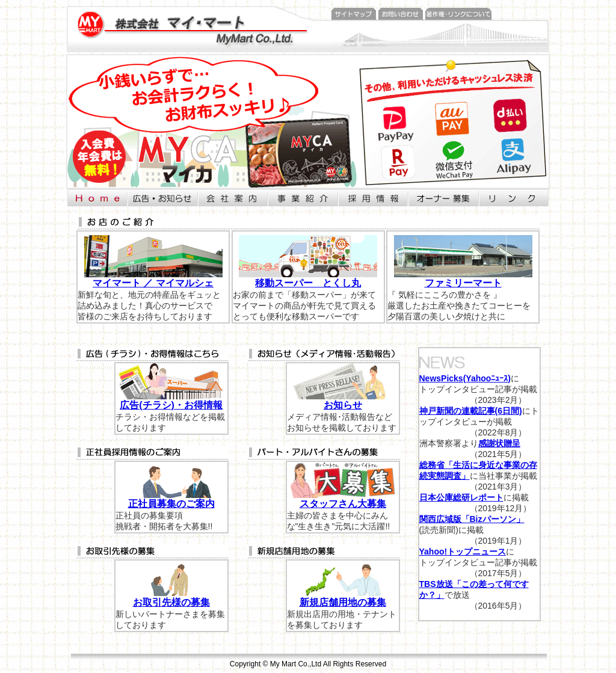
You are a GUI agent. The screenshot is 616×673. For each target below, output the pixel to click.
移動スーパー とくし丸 (308, 283)
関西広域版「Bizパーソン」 (472, 519)
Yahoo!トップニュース (463, 552)
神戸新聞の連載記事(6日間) (471, 411)
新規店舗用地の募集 (343, 602)
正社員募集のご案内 (171, 504)
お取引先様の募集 (171, 602)
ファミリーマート (463, 283)
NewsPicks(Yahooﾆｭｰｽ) (465, 378)
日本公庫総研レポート (461, 497)
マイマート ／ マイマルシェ (153, 283)
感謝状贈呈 (499, 443)
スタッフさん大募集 (343, 504)
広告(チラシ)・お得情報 (171, 405)
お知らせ (343, 405)
